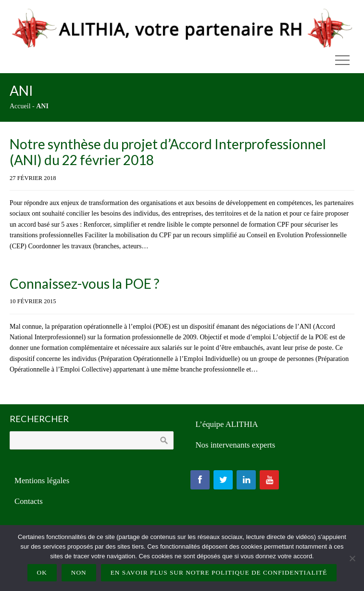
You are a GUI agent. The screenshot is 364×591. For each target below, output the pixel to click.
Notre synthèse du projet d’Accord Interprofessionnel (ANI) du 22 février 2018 (168, 152)
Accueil (20, 106)
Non (79, 572)
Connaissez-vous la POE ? (84, 283)
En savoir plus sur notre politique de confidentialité (219, 572)
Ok (42, 572)
